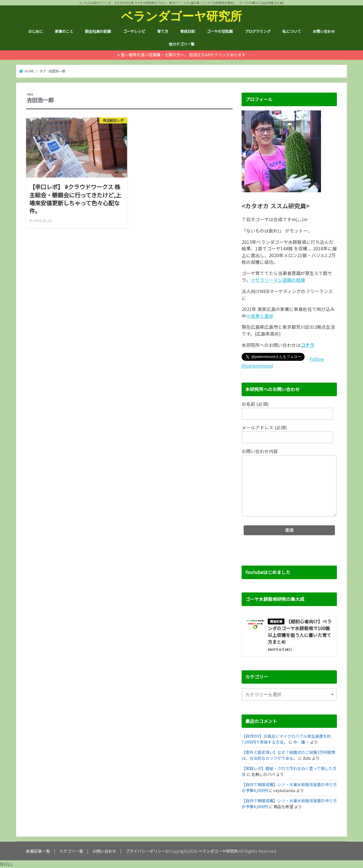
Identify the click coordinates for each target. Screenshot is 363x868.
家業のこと (64, 31)
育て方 (163, 31)
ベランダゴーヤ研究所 (181, 16)
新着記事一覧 (38, 851)
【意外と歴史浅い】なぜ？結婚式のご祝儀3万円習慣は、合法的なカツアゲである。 (288, 755)
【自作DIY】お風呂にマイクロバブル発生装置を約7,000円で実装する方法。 (286, 739)
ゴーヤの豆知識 (220, 31)
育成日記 (187, 31)
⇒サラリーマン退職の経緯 (278, 280)
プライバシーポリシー (145, 851)
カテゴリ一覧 (71, 851)
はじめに (35, 31)
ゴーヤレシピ (134, 31)
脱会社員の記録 (98, 31)
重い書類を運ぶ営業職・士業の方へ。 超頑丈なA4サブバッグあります (183, 55)
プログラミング (258, 31)
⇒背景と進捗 (260, 316)
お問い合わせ (324, 31)
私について (292, 31)
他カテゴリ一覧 (182, 44)
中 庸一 (301, 742)
